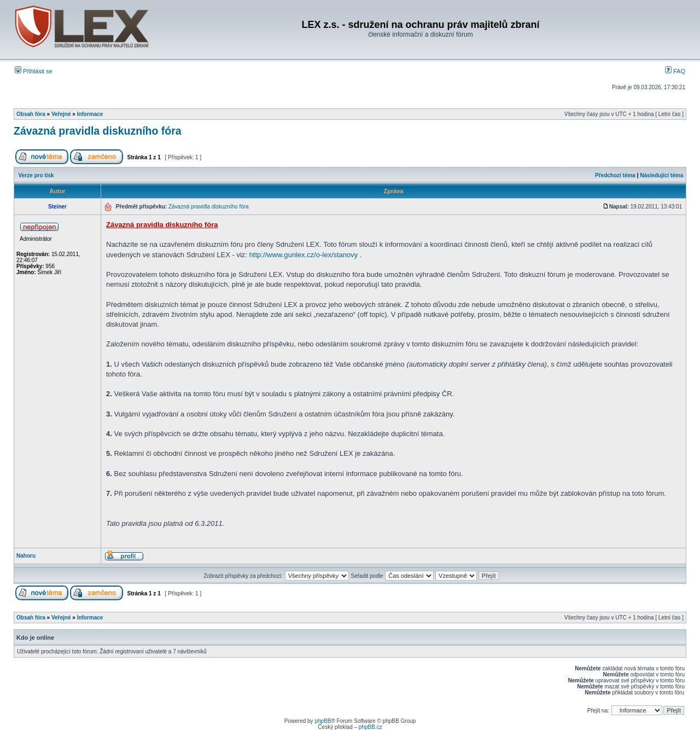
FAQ (675, 71)
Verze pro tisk (36, 175)
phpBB (323, 721)
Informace (90, 114)
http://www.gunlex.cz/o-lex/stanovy (304, 255)
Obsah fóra (31, 114)
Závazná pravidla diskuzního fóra (98, 131)
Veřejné (61, 114)
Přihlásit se (34, 71)
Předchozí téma (615, 175)
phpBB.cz (371, 727)
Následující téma (661, 175)
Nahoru (26, 556)
